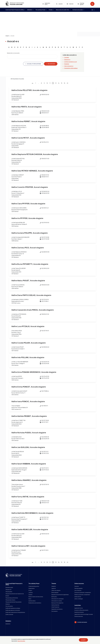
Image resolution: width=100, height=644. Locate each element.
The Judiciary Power (41, 10)
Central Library (32, 601)
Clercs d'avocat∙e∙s (69, 66)
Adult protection (55, 605)
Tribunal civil (8, 590)
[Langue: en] (92, 10)
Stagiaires (67, 64)
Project (30, 590)
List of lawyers (78, 590)
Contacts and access (78, 10)
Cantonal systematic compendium (83, 593)
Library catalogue (79, 599)
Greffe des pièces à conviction (13, 610)
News (30, 599)
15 (62, 83)
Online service (78, 597)
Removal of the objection (57, 603)
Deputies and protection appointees (60, 595)
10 (47, 83)
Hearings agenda (78, 588)
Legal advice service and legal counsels (84, 614)
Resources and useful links (63, 10)
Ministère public (9, 587)
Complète (67, 57)
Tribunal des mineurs (10, 600)
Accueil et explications (34, 64)
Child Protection (55, 607)
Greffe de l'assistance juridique (13, 608)
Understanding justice (34, 586)
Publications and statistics (35, 603)
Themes (51, 10)
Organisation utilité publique (71, 68)
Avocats (13, 36)
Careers (30, 595)
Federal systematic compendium (82, 595)
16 (64, 83)
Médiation (30, 10)
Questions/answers (79, 612)
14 (59, 83)
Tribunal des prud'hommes (12, 598)
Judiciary (31, 593)
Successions (54, 611)
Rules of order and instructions (36, 597)
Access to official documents (81, 610)
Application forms (79, 608)
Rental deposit (55, 593)
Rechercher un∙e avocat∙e (13, 53)
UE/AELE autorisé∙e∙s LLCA (71, 62)
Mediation (8, 624)
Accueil (7, 36)
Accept (83, 640)
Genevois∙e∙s (67, 60)
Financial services (79, 616)
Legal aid (54, 588)
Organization (32, 588)
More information (21, 641)
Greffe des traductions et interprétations (15, 612)
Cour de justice (9, 606)
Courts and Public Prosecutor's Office (15, 10)
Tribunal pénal (9, 592)
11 (50, 83)
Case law (77, 586)
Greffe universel (9, 614)
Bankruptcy (54, 597)
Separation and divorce (57, 609)
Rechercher (51, 64)
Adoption (54, 586)
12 (53, 83)
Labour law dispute (56, 590)
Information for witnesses (58, 599)
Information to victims (57, 601)
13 (56, 83)
